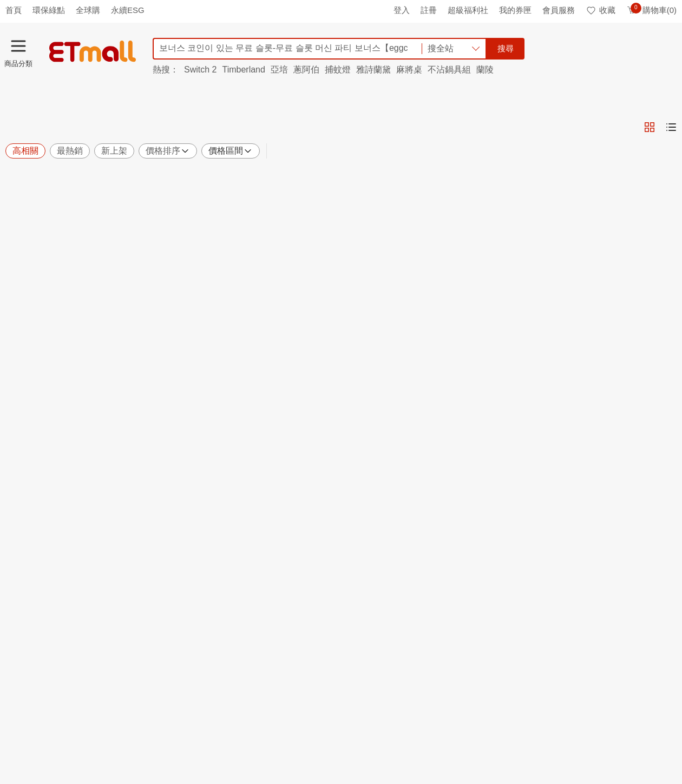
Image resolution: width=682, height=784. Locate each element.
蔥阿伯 (306, 70)
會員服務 (559, 10)
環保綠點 (49, 10)
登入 (402, 10)
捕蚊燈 (338, 70)
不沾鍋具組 (449, 70)
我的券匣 (515, 10)
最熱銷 (70, 151)
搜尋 (506, 48)
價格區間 (231, 151)
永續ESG (128, 10)
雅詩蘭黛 (373, 70)
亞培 (279, 70)
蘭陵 (485, 70)
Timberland (243, 70)
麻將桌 (409, 70)
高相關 (25, 151)
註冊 (429, 10)
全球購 (88, 10)
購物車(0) (651, 10)
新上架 (114, 151)
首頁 (14, 10)
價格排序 (168, 151)
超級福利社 (468, 10)
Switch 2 (200, 70)
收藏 (601, 10)
